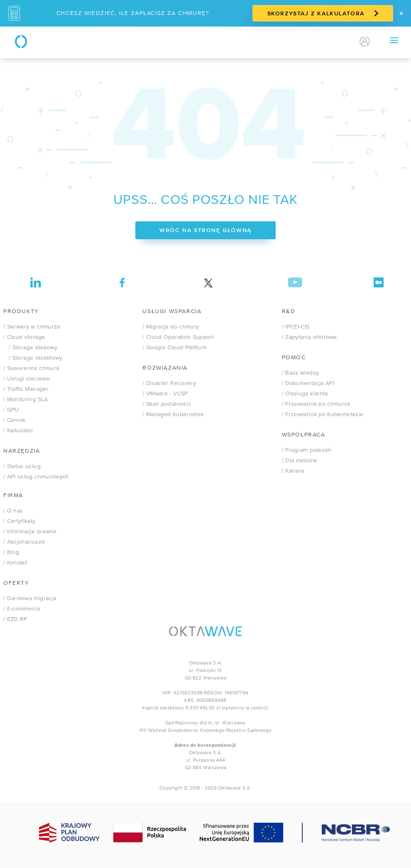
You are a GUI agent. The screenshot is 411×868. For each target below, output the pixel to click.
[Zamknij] (401, 13)
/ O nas (13, 511)
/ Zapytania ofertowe (309, 337)
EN (341, 42)
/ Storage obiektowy (33, 358)
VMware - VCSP (165, 394)
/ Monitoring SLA (26, 400)
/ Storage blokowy (30, 348)
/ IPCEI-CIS (296, 327)
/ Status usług (22, 466)
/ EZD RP (15, 619)
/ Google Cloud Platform (175, 348)
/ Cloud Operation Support (178, 337)
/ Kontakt (15, 563)
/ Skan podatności (166, 404)
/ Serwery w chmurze (32, 327)
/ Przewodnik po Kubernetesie (323, 414)
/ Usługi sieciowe (27, 379)
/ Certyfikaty (20, 521)
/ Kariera (293, 471)
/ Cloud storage (24, 337)
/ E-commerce (22, 609)
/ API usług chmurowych (36, 477)
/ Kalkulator (18, 431)
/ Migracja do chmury (171, 327)
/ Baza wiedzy (301, 373)
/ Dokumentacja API (308, 383)
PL (327, 42)
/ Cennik (15, 420)
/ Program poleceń (307, 450)
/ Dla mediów (299, 461)
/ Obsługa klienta (305, 394)
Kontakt (291, 41)
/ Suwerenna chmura (31, 368)
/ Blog (11, 552)
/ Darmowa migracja (30, 598)
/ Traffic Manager (26, 389)
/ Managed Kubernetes (173, 414)
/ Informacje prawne (30, 532)
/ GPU (11, 410)
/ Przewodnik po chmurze (316, 404)
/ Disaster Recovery (169, 383)
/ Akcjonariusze (24, 542)
